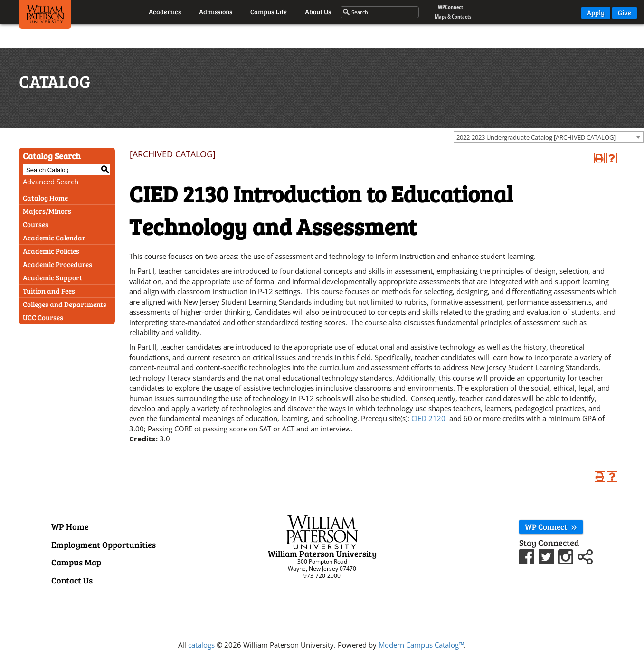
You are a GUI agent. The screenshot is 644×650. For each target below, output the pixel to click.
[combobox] (549, 137)
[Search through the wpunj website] (380, 12)
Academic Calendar (54, 238)
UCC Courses (43, 317)
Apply (596, 13)
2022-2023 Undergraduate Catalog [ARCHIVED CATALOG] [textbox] (536, 137)
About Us (318, 12)
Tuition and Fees (49, 291)
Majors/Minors (47, 211)
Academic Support (52, 277)
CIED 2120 (428, 418)
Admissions (216, 12)
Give (625, 13)
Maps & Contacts (453, 16)
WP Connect (551, 527)
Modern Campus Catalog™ (421, 645)
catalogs (201, 645)
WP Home (70, 526)
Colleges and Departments (65, 304)
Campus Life (269, 12)
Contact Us (72, 580)
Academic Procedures (57, 264)
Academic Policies (51, 251)
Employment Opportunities (104, 545)
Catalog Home (45, 198)
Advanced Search (51, 182)
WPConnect (450, 7)
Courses (36, 224)
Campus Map (76, 562)
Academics (165, 12)
